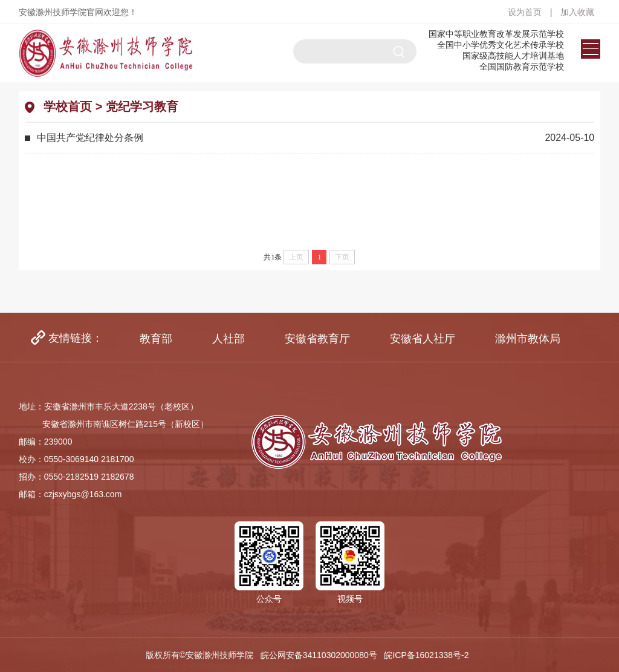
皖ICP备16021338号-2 (429, 655)
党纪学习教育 (142, 106)
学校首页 (68, 106)
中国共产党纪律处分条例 (90, 138)
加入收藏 (577, 12)
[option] (156, 339)
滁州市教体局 (528, 339)
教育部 (156, 339)
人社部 (228, 339)
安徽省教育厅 (317, 339)
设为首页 (526, 12)
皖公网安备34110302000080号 (319, 655)
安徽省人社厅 (423, 339)
